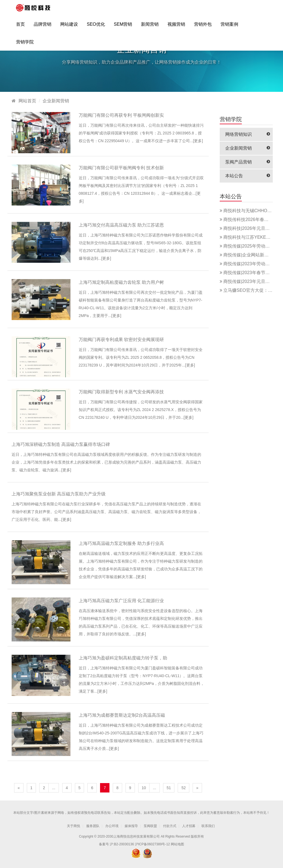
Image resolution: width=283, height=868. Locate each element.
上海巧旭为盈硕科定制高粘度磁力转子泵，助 (123, 658)
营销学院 (25, 44)
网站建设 (69, 27)
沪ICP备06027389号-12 (152, 844)
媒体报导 (131, 826)
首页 (20, 27)
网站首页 (27, 101)
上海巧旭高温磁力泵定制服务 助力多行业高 (121, 543)
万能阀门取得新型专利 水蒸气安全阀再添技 (121, 392)
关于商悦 (74, 826)
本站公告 (248, 176)
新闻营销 (150, 27)
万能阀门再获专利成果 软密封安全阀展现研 (121, 340)
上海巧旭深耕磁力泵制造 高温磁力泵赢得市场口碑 (61, 444)
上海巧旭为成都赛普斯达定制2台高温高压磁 (122, 715)
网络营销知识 (248, 134)
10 (144, 788)
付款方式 (170, 826)
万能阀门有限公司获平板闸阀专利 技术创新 (121, 168)
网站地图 (177, 844)
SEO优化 (96, 27)
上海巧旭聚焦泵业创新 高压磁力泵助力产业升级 (59, 494)
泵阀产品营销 (248, 162)
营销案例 (229, 27)
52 (184, 788)
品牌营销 (43, 27)
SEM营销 (123, 27)
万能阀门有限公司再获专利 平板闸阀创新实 (121, 115)
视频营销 (176, 27)
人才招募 (189, 826)
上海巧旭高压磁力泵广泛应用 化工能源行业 (121, 601)
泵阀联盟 (150, 826)
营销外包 (203, 27)
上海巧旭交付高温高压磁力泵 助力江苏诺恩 (121, 225)
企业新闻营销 (56, 101)
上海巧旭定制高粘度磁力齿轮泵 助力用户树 (121, 282)
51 (169, 788)
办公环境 (112, 826)
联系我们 (208, 826)
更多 (198, 141)
